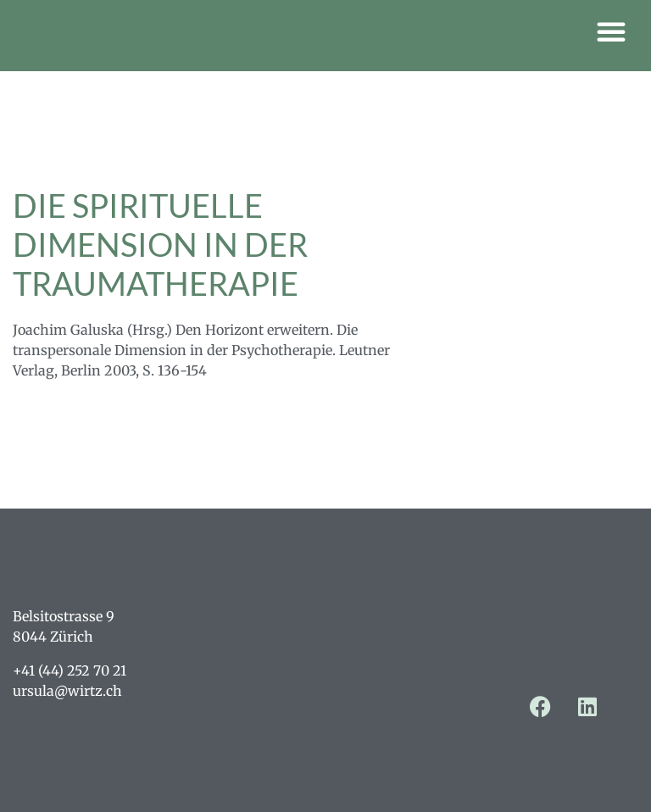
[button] (611, 31)
